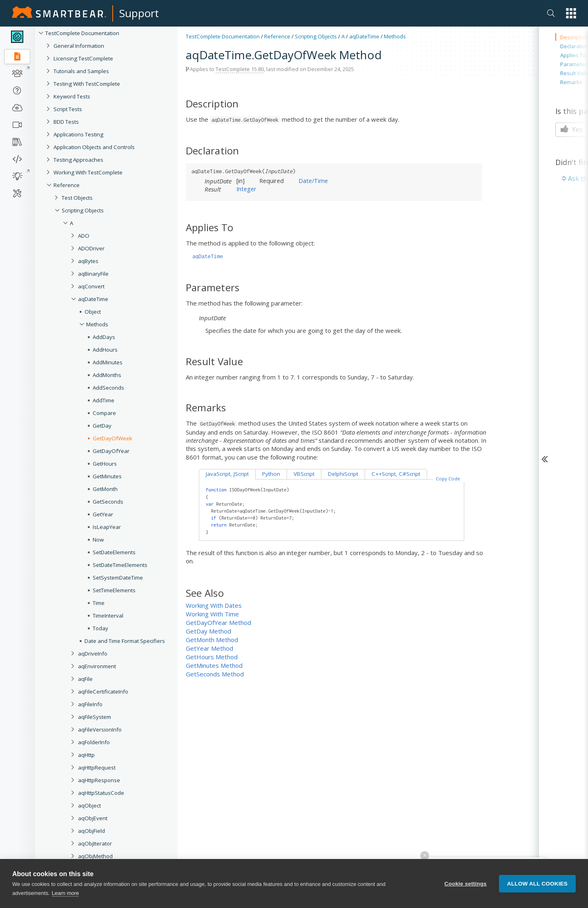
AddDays (104, 337)
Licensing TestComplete (83, 58)
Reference (67, 185)
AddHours (105, 350)
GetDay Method (208, 631)
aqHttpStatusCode (101, 793)
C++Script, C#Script (396, 474)
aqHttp (86, 755)
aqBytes (88, 261)
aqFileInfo (90, 704)
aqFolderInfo (94, 742)
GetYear (103, 514)
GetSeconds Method (215, 674)
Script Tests (68, 109)
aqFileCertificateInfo (103, 692)
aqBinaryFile (93, 274)
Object (93, 312)
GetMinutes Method (214, 665)
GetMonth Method (212, 640)
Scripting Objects (83, 210)
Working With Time (212, 614)
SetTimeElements (114, 590)
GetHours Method (212, 657)
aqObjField (91, 831)
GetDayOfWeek (112, 438)
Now (98, 540)
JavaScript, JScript (227, 474)
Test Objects (77, 198)
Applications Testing (78, 134)
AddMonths (107, 375)
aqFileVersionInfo (100, 730)
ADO (84, 236)
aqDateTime (93, 299)
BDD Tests (66, 122)
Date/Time (313, 181)
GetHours (105, 464)
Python (271, 474)
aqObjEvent (93, 818)
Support (139, 13)
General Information (79, 46)
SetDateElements (114, 552)
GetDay (102, 426)
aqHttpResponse (99, 780)
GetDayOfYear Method (218, 622)
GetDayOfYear (111, 451)
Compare (104, 413)
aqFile (85, 679)
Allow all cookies (537, 885)
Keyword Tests (72, 96)
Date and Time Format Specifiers (125, 641)
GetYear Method (209, 648)
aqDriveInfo (93, 654)
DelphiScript (343, 474)
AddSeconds (108, 388)
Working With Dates (214, 605)
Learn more (65, 895)
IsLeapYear (107, 527)
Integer (246, 189)
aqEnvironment (97, 666)
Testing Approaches (78, 160)
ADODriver (91, 248)
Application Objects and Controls (94, 147)
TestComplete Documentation (82, 33)
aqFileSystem (95, 717)
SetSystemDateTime (118, 578)
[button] (571, 13)
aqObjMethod (95, 856)
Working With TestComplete (88, 172)
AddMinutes (108, 362)
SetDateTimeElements (120, 565)
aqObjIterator (95, 843)
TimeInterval (108, 616)
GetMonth (105, 489)
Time (99, 603)
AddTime (104, 400)
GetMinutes (107, 476)
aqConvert (91, 286)
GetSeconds (108, 502)
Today (100, 628)
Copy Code (448, 479)
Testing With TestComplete (87, 84)
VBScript (304, 474)
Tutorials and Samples (81, 71)
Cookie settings (465, 885)
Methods (97, 324)
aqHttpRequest (97, 767)
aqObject (89, 805)
